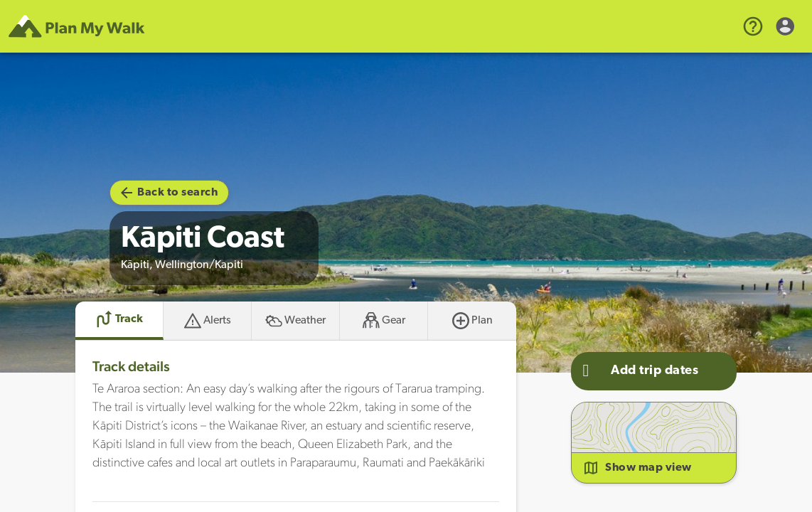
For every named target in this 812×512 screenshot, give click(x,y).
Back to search (169, 193)
